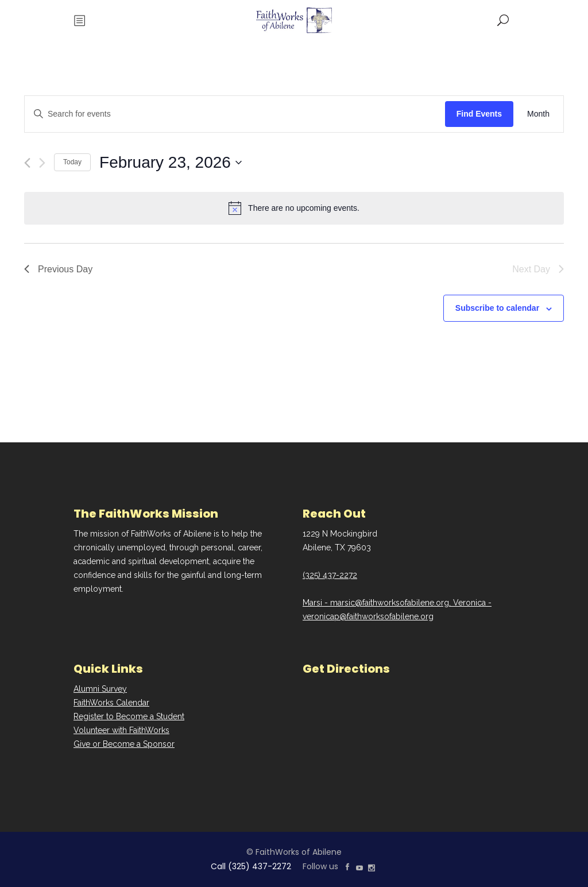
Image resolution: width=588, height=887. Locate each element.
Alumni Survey (100, 689)
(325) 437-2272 (330, 575)
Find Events (479, 114)
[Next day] (42, 163)
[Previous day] (27, 163)
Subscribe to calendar (497, 308)
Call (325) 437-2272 (251, 866)
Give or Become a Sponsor (124, 744)
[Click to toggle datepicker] (171, 163)
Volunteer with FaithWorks (121, 730)
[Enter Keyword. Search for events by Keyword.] (235, 114)
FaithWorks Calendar (111, 703)
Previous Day (58, 269)
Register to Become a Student (129, 716)
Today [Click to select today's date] (72, 162)
